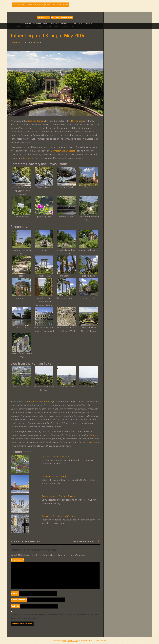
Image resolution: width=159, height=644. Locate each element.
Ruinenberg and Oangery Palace (58, 496)
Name (15, 593)
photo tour (54, 24)
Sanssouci (88, 24)
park (45, 24)
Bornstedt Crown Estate (63, 151)
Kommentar (17, 560)
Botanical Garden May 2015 (55, 456)
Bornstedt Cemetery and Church (58, 516)
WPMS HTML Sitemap (60, 5)
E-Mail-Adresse (19, 600)
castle (28, 24)
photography (67, 24)
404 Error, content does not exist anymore (28, 5)
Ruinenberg (77, 121)
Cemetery (37, 24)
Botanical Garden (36, 121)
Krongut (94, 435)
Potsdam (55, 17)
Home (48, 5)
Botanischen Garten (39, 402)
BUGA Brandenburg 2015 (85, 541)
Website (15, 606)
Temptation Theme (71, 641)
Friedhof (91, 442)
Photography (44, 17)
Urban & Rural (67, 17)
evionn (39, 42)
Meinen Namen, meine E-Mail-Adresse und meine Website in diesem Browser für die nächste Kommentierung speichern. (55, 616)
